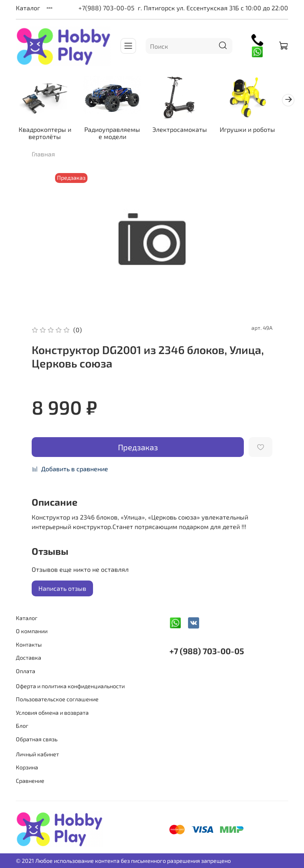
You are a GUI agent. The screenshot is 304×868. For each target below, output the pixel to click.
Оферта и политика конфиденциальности (70, 686)
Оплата (26, 671)
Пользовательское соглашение (57, 699)
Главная (43, 159)
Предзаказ (138, 452)
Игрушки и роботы (239, 130)
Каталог (28, 8)
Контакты (29, 644)
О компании (32, 631)
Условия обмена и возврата (52, 713)
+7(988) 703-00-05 (106, 8)
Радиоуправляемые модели (110, 130)
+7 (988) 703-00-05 (207, 651)
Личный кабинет (37, 754)
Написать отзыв (62, 593)
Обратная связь (37, 739)
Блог (22, 726)
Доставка (28, 658)
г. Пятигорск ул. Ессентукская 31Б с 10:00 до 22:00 (213, 8)
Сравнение (30, 781)
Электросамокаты (175, 127)
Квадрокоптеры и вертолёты (45, 130)
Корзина (27, 767)
